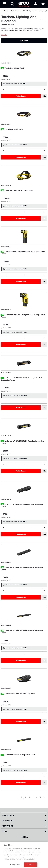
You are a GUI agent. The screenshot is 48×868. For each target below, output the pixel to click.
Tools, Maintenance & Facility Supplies (22, 11)
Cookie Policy (30, 859)
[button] (24, 815)
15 (40, 797)
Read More (4, 35)
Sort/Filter (24, 41)
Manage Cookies (16, 865)
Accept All (31, 865)
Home (6, 11)
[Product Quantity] (24, 89)
